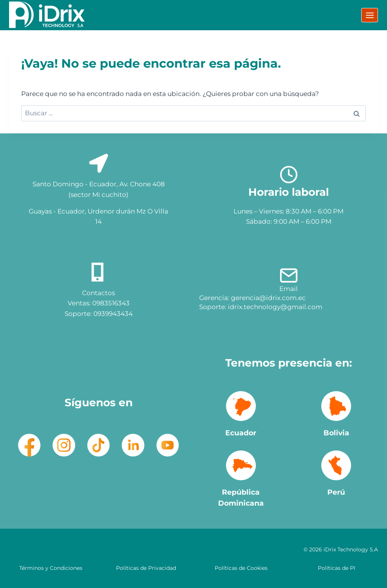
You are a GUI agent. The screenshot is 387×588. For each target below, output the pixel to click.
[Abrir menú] (370, 15)
